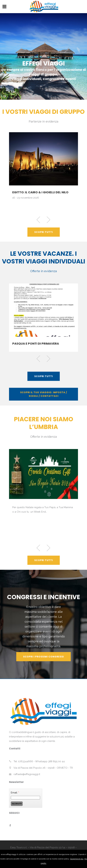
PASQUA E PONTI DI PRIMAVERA (36, 344)
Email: (15, 793)
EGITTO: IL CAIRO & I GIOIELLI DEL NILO (40, 192)
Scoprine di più (77, 859)
